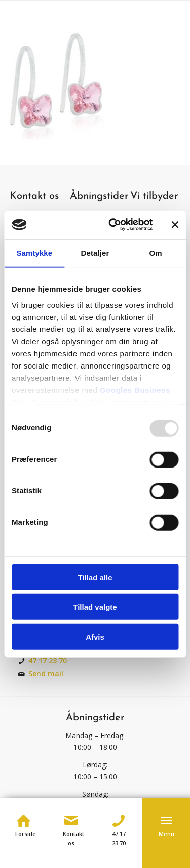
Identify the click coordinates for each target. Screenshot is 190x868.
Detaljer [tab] (95, 253)
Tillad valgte (95, 607)
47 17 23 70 (48, 661)
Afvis (95, 636)
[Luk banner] (175, 225)
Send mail (46, 673)
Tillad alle (95, 577)
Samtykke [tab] (34, 253)
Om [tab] (156, 253)
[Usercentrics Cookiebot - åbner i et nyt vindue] (113, 225)
